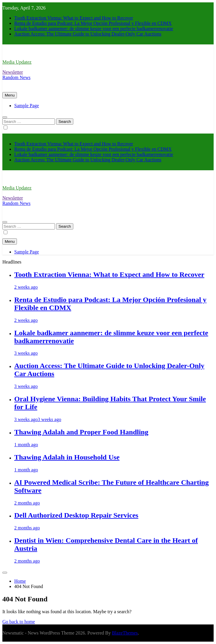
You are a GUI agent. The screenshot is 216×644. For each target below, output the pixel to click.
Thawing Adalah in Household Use (67, 457)
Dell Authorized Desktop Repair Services (76, 515)
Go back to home (19, 622)
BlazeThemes (125, 633)
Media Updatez (17, 62)
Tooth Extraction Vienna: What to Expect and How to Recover (74, 18)
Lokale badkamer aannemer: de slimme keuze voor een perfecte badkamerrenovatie (94, 29)
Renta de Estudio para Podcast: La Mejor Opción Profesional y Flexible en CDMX (93, 23)
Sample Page (27, 106)
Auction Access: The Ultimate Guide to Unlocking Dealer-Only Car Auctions (88, 34)
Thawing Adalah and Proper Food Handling (81, 432)
